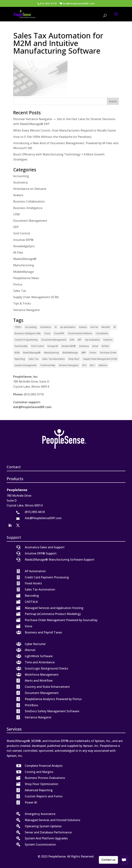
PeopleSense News (26, 278)
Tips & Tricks (22, 303)
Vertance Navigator (27, 310)
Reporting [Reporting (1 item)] (20, 359)
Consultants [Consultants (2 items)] (102, 333)
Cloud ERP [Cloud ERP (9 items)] (59, 333)
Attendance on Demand (30, 189)
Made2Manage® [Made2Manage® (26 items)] (32, 353)
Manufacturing (24, 265)
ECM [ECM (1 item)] (72, 340)
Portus (18, 284)
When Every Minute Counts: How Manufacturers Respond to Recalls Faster (65, 130)
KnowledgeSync (24, 246)
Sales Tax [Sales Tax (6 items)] (34, 359)
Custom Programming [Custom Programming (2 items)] (26, 340)
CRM (16, 214)
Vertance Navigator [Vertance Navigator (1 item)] (69, 365)
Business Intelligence (28, 208)
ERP (16, 227)
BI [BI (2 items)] (115, 327)
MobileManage (23, 272)
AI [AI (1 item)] (56, 327)
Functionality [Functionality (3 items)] (21, 346)
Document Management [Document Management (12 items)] (54, 340)
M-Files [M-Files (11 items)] (105, 346)
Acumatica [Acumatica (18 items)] (46, 327)
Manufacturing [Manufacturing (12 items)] (52, 353)
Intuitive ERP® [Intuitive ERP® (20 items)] (69, 346)
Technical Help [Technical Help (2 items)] (48, 365)
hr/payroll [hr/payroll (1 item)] (53, 346)
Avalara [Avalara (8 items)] (83, 327)
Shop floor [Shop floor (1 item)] (74, 359)
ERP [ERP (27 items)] (80, 340)
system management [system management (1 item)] (26, 365)
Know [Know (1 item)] (95, 346)
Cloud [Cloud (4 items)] (47, 333)
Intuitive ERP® (23, 240)
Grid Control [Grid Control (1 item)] (38, 346)
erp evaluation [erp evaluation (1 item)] (92, 340)
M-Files (18, 253)
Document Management (30, 221)
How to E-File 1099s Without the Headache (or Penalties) (52, 137)
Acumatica (20, 182)
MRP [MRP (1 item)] (84, 353)
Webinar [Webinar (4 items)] (103, 365)
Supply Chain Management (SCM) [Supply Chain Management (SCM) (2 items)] (100, 359)
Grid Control (22, 233)
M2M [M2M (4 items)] (17, 353)
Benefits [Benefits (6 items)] (106, 327)
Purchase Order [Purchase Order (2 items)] (108, 353)
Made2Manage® (25, 259)
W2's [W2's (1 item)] (92, 365)
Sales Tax (20, 291)
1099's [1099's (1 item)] (18, 327)
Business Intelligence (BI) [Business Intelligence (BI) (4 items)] (28, 333)
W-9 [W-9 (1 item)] (84, 365)
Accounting (21, 176)
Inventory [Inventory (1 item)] (84, 346)
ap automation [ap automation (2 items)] (68, 327)
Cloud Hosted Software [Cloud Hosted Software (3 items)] (80, 333)
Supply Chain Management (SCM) (36, 297)
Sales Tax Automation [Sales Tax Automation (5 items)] (53, 359)
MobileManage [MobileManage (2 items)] (70, 353)
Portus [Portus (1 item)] (93, 353)
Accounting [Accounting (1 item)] (31, 327)
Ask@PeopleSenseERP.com (32, 407)
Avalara (18, 195)
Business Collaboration (29, 201)
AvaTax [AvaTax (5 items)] (94, 327)
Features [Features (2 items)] (108, 340)
